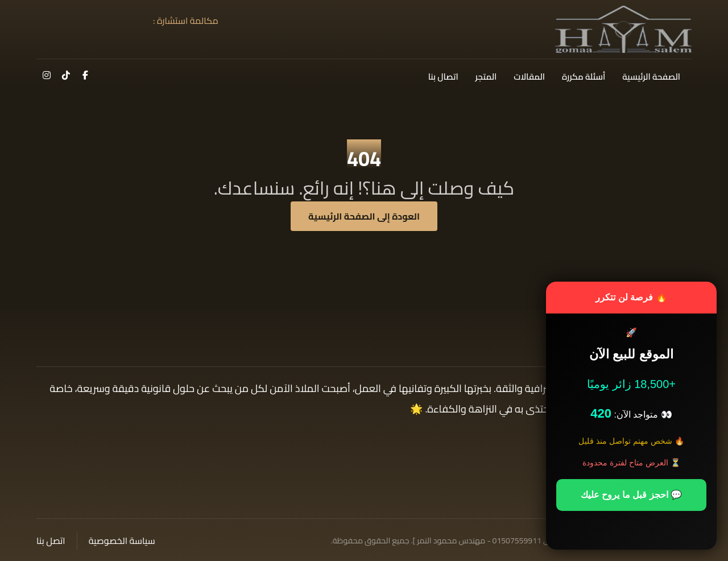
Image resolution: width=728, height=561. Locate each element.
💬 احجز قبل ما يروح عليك (631, 495)
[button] (85, 75)
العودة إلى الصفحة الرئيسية (364, 216)
